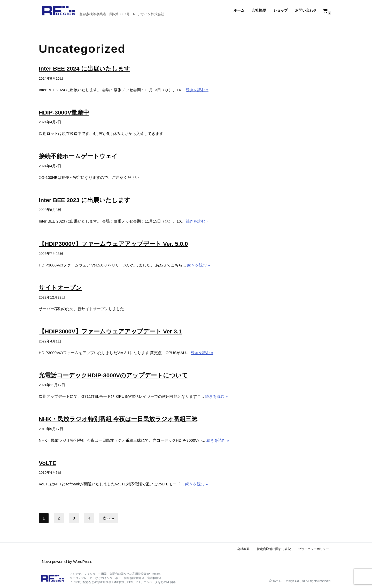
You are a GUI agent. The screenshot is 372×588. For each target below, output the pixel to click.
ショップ (281, 10)
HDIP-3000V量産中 (64, 113)
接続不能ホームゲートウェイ (78, 156)
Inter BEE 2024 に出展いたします (84, 69)
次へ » (108, 518)
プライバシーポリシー (314, 549)
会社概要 (259, 10)
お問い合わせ (306, 10)
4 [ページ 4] (89, 518)
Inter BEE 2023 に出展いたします (84, 200)
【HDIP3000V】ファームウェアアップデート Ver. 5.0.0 (113, 244)
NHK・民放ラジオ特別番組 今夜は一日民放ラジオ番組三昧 (118, 419)
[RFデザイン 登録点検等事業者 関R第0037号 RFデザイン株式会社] (103, 10)
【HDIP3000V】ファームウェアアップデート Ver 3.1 (110, 331)
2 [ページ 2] (59, 518)
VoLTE (48, 463)
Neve (46, 562)
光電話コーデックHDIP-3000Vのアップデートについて (113, 375)
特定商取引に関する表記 (274, 549)
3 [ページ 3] (74, 518)
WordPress (83, 562)
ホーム (239, 10)
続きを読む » (197, 90)
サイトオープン (60, 288)
